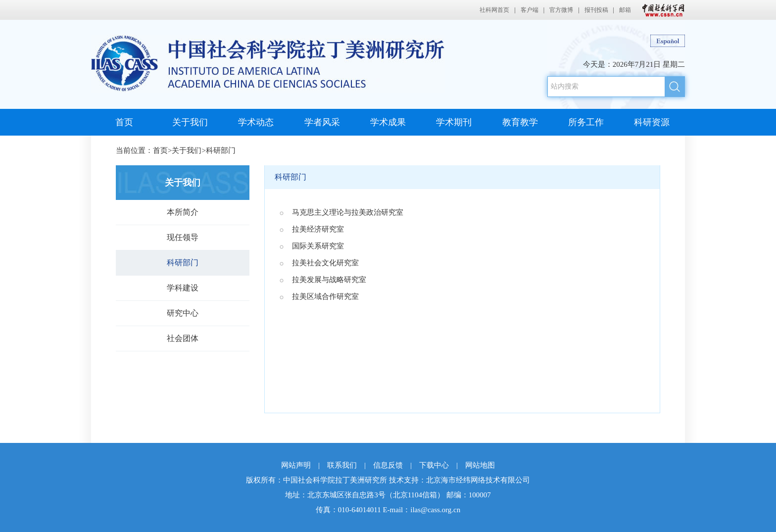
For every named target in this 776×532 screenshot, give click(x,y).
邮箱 (625, 10)
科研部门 (221, 150)
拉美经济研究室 (318, 229)
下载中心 (434, 465)
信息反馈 (388, 465)
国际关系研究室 (318, 246)
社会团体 (183, 338)
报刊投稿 (596, 10)
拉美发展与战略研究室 (329, 280)
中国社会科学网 (661, 10)
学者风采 (322, 122)
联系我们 (342, 465)
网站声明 (296, 465)
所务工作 (586, 122)
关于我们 (190, 122)
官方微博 (561, 10)
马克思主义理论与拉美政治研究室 (348, 212)
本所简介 (183, 212)
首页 (124, 122)
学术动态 (256, 122)
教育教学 (520, 122)
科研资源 (652, 122)
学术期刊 (454, 122)
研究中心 (183, 313)
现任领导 (183, 237)
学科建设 (183, 288)
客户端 (530, 10)
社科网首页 (494, 10)
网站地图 (480, 465)
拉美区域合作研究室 (325, 296)
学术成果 (388, 122)
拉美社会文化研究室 (325, 263)
